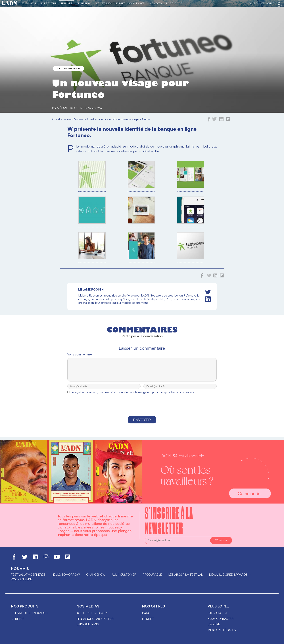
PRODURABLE (152, 575)
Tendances (29, 3)
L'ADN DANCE (137, 3)
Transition (83, 3)
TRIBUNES (67, 3)
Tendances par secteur (95, 619)
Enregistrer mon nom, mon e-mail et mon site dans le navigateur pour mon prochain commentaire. (133, 395)
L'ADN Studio (103, 3)
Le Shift (120, 3)
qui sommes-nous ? (262, 3)
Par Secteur (48, 3)
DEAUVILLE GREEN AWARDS (228, 575)
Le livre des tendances (29, 613)
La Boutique (174, 3)
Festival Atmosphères (28, 575)
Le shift (148, 619)
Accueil (56, 119)
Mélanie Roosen (70, 108)
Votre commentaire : (80, 354)
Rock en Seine (22, 579)
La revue (18, 619)
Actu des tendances (92, 613)
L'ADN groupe (218, 613)
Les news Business (73, 119)
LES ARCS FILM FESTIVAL (185, 575)
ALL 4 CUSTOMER (124, 575)
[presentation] (142, 409)
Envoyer (142, 423)
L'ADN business (88, 624)
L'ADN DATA (155, 3)
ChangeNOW (96, 575)
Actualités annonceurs (68, 69)
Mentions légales (222, 630)
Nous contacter (221, 619)
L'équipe (214, 624)
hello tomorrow (66, 575)
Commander (250, 493)
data (146, 613)
